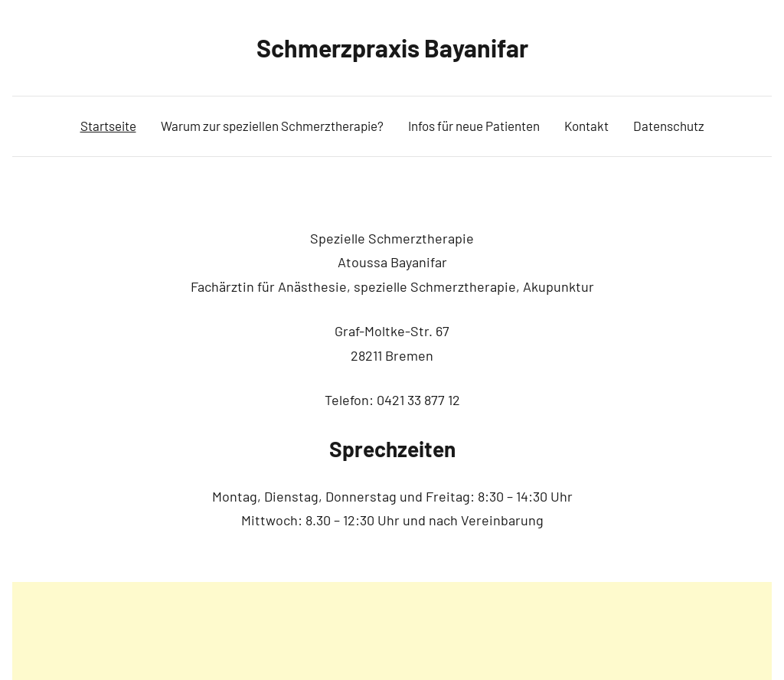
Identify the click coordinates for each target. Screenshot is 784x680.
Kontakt (586, 126)
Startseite (108, 126)
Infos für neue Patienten (474, 126)
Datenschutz (669, 126)
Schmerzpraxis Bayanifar (392, 47)
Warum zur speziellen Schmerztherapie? (272, 126)
